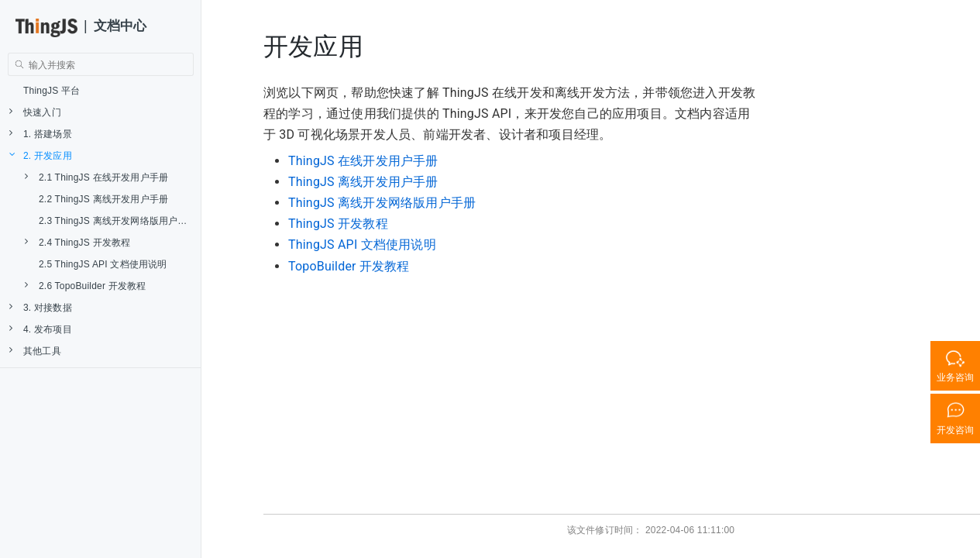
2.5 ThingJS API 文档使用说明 (103, 264)
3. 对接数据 (41, 307)
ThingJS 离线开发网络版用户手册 (382, 203)
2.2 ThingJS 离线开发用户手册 (103, 199)
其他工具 (35, 351)
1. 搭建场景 (41, 134)
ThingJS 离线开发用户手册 (363, 182)
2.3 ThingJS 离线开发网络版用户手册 (118, 221)
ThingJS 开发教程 (338, 224)
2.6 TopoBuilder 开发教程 (86, 286)
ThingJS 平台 (52, 91)
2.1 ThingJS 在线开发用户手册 (96, 177)
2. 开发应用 (41, 155)
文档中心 (120, 26)
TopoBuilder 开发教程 (349, 266)
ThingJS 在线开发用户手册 (363, 161)
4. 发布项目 (41, 329)
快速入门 (35, 112)
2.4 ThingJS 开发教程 (77, 242)
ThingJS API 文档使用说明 (362, 245)
